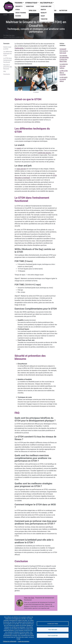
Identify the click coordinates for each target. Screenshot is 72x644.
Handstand (30, 6)
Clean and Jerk (46, 6)
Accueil (5, 15)
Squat (43, 16)
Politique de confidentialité (10, 641)
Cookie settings (53, 624)
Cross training (21, 13)
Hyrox (18, 10)
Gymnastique (31, 3)
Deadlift (44, 13)
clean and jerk (21, 169)
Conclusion (7, 74)
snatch (19, 148)
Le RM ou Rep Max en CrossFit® (64, 73)
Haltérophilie (12, 15)
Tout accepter (53, 636)
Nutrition (63, 11)
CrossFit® (19, 6)
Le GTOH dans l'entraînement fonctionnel (8, 60)
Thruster (44, 19)
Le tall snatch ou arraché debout (64, 79)
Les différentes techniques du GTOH (8, 54)
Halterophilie (46, 3)
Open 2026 (32, 11)
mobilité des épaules (44, 153)
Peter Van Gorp (10, 35)
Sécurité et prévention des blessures (8, 67)
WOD (55, 11)
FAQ (5, 71)
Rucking (18, 16)
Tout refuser (53, 630)
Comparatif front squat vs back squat (64, 51)
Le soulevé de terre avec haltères (64, 66)
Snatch (43, 10)
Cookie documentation (24, 641)
